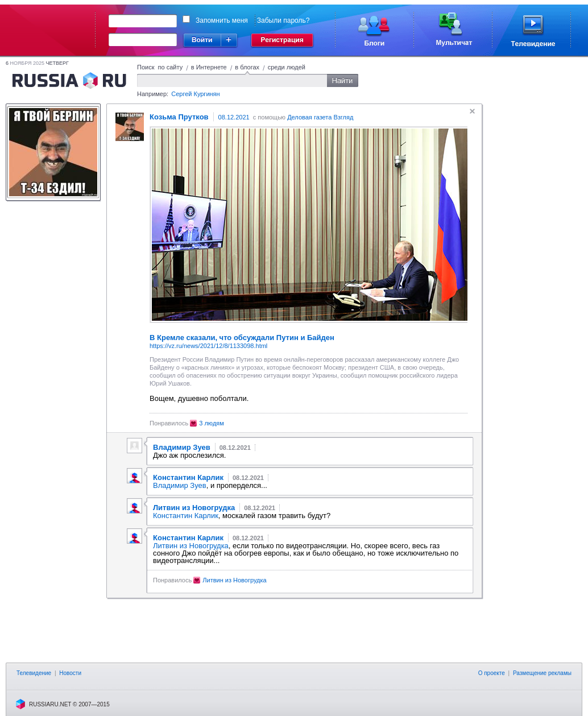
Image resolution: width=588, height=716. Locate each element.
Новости (70, 673)
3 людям (212, 423)
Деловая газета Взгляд (320, 117)
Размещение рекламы (542, 673)
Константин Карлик (186, 516)
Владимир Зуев (180, 485)
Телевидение (34, 673)
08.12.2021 (234, 117)
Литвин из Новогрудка (191, 546)
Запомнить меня (222, 20)
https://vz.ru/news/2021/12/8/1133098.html (208, 346)
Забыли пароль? (283, 20)
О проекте (492, 673)
